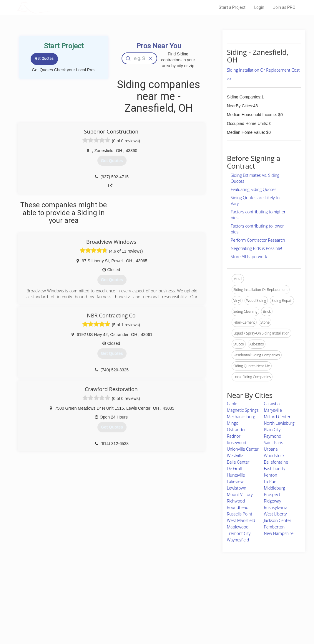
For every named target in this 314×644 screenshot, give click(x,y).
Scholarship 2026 (223, 594)
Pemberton (274, 527)
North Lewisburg (279, 423)
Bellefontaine (276, 462)
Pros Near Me (72, 601)
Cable (232, 404)
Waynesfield (238, 540)
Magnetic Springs (243, 410)
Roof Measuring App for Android (153, 620)
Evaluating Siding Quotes (254, 189)
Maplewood (238, 527)
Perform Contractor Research (258, 240)
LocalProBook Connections (231, 614)
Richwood (236, 501)
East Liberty (274, 468)
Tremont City (239, 533)
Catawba (272, 404)
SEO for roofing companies (230, 620)
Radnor (234, 436)
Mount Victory (240, 494)
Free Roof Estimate (77, 614)
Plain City (272, 430)
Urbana (271, 449)
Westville (235, 456)
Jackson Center (277, 520)
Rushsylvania (275, 507)
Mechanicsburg (241, 417)
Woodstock (274, 456)
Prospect (272, 494)
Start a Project (232, 7)
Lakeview (235, 481)
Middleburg (274, 488)
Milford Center (277, 417)
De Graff (235, 468)
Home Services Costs (79, 594)
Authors (215, 607)
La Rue (270, 481)
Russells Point (240, 514)
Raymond (272, 436)
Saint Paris (273, 443)
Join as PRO (284, 7)
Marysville (273, 410)
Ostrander (236, 430)
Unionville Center (243, 449)
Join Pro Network (141, 594)
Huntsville (236, 475)
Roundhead (238, 507)
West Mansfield (241, 520)
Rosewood (237, 443)
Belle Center (238, 462)
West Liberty (275, 514)
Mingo (233, 423)
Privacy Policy (220, 601)
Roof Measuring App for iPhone (152, 614)
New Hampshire (279, 533)
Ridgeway (272, 501)
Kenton (270, 475)
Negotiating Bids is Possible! (256, 248)
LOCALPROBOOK (51, 7)
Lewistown (237, 488)
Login (259, 7)
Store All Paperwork (249, 257)
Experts (133, 601)
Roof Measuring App (143, 607)
